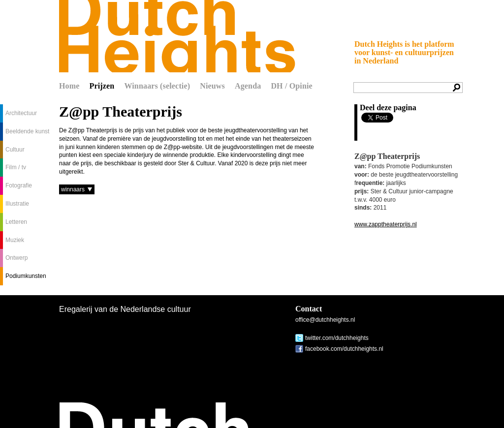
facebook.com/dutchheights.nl (344, 349)
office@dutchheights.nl (325, 320)
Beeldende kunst (27, 131)
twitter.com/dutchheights (337, 338)
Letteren (16, 222)
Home (69, 86)
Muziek (15, 240)
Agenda (248, 86)
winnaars (73, 189)
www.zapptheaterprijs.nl (386, 224)
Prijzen (102, 86)
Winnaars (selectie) (157, 86)
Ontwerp (16, 258)
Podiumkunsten (26, 276)
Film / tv (16, 167)
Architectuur (21, 113)
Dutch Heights (177, 36)
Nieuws (212, 86)
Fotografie (19, 185)
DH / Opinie (291, 86)
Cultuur (15, 150)
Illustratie (17, 204)
